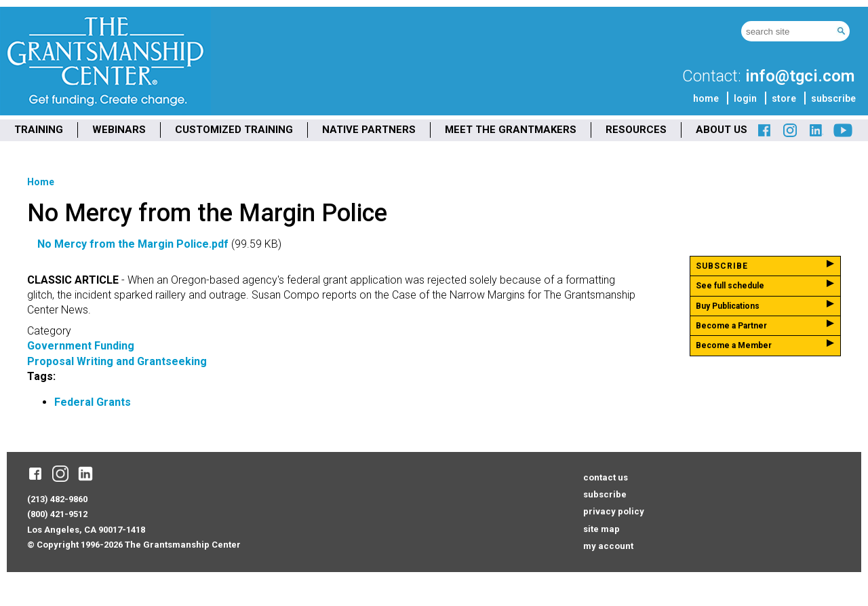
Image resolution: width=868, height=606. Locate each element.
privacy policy (614, 511)
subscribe (833, 98)
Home (41, 182)
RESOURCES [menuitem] (636, 130)
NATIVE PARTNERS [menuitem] (369, 130)
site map (601, 529)
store (784, 98)
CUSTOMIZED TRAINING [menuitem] (234, 130)
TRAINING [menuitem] (39, 130)
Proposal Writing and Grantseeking (117, 361)
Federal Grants (93, 402)
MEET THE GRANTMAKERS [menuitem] (511, 130)
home (706, 98)
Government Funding (81, 346)
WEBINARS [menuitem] (119, 130)
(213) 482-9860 (57, 499)
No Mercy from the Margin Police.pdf (133, 244)
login (745, 98)
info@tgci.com (800, 76)
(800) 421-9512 (57, 514)
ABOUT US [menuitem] (722, 130)
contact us (606, 477)
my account (608, 546)
